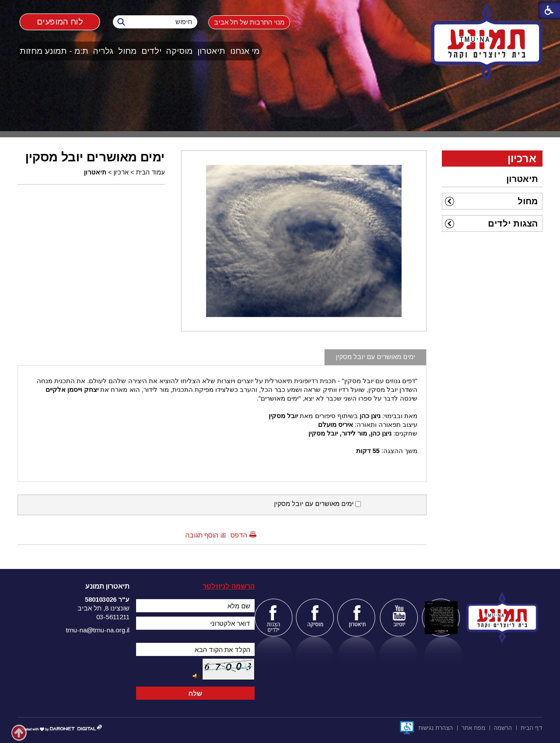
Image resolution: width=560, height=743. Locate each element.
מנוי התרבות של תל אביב (249, 22)
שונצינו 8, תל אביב (103, 608)
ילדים (151, 51)
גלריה (103, 51)
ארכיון (121, 172)
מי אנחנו (245, 51)
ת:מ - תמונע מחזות (54, 51)
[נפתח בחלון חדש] (407, 728)
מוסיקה (179, 51)
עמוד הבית (150, 172)
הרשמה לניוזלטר (229, 586)
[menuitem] (245, 51)
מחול (127, 51)
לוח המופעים (60, 21)
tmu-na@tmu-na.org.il (98, 630)
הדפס (239, 535)
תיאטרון (211, 51)
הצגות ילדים (513, 223)
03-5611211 (113, 617)
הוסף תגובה (202, 535)
